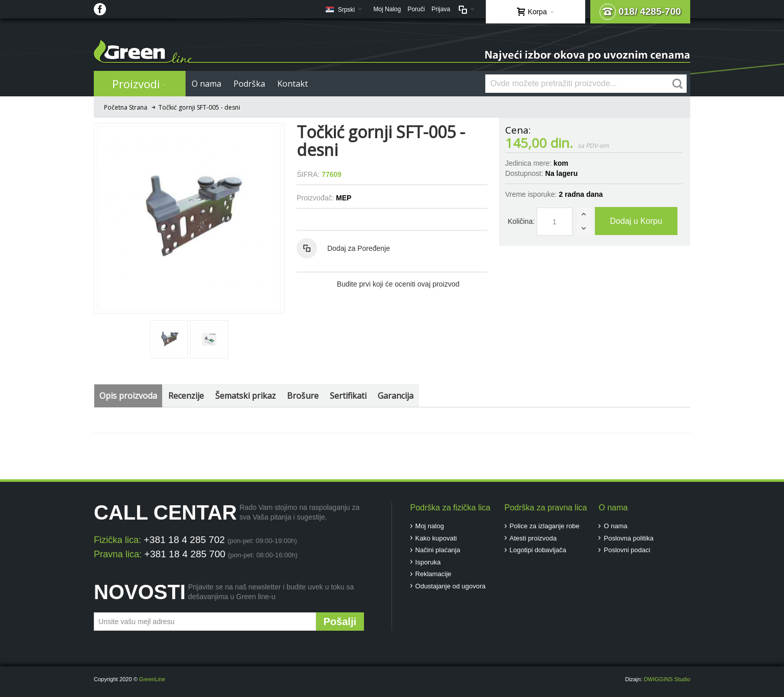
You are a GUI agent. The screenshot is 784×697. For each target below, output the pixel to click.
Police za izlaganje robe (545, 526)
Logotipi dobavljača (538, 550)
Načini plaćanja (438, 550)
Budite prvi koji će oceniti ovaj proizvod (398, 284)
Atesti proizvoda (533, 538)
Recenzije (186, 396)
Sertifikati (348, 396)
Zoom (189, 218)
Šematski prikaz (245, 396)
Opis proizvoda (128, 396)
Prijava (441, 9)
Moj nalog (430, 526)
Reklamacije (434, 574)
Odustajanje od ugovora (451, 586)
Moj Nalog (387, 9)
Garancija (396, 396)
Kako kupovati (436, 538)
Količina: (521, 221)
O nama (615, 526)
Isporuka (428, 562)
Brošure (303, 396)
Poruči (416, 9)
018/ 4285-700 (640, 12)
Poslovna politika (629, 538)
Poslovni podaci (627, 550)
